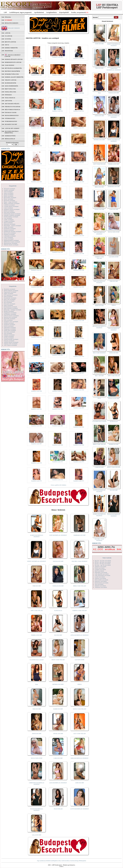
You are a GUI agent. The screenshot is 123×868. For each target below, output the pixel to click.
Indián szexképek (9, 227)
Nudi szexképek (8, 296)
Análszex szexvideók (100, 567)
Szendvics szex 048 (79, 320)
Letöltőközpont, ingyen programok (20, 12)
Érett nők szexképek (9, 212)
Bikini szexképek (9, 196)
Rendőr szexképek (9, 311)
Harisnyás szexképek (10, 224)
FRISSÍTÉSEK (9, 51)
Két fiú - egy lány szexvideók (103, 562)
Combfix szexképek (9, 205)
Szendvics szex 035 (58, 252)
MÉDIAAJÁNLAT (10, 139)
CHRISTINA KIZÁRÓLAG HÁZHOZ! (37, 783)
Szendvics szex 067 (36, 444)
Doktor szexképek (9, 211)
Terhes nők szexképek (10, 330)
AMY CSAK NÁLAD (37, 610)
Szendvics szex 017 (58, 146)
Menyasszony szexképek (11, 243)
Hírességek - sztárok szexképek (12, 226)
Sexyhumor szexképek (10, 314)
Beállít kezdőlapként (52, 861)
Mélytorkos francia (12, 110)
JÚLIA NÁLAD (58, 809)
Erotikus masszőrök (12, 71)
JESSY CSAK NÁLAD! (58, 660)
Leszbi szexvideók (100, 577)
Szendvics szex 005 (58, 75)
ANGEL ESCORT (58, 734)
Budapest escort (11, 124)
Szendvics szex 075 (79, 481)
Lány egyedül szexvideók (102, 574)
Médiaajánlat (82, 861)
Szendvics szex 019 (36, 164)
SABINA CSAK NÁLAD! (80, 610)
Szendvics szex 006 (79, 75)
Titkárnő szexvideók (100, 586)
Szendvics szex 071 (58, 462)
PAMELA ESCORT (37, 635)
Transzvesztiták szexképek (11, 339)
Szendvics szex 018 (79, 144)
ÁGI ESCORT (58, 635)
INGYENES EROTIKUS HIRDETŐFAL (12, 132)
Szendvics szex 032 (58, 236)
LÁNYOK (7, 33)
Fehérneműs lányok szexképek (12, 214)
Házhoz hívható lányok (14, 59)
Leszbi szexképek (9, 239)
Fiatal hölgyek (10, 92)
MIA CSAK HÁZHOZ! (99, 353)
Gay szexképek (8, 218)
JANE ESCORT (80, 783)
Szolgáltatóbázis (51, 12)
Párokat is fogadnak (13, 107)
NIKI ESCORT (37, 709)
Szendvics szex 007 (36, 92)
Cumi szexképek (8, 208)
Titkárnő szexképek (9, 335)
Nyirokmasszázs (11, 121)
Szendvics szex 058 (36, 391)
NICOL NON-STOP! (37, 758)
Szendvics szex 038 (58, 270)
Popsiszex (8, 95)
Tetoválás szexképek (10, 332)
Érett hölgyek (10, 89)
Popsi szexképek (8, 305)
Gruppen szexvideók (100, 569)
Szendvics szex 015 (79, 128)
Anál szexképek (8, 192)
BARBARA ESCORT (80, 535)
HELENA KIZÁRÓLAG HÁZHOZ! (99, 327)
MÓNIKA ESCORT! (58, 684)
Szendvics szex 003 (79, 58)
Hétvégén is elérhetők (13, 68)
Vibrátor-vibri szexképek (11, 344)
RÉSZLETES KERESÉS (11, 23)
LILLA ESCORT (37, 835)
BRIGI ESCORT (99, 187)
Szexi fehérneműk (11, 86)
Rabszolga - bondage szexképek (13, 310)
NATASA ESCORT (58, 561)
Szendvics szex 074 (58, 480)
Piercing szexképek (9, 301)
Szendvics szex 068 (58, 445)
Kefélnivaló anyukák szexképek (13, 231)
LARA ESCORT (58, 758)
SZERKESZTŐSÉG (10, 136)
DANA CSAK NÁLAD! (80, 709)
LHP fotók (8, 101)
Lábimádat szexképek (10, 236)
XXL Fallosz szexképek (10, 345)
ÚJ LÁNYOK (8, 36)
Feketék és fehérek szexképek (12, 215)
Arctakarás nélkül (12, 104)
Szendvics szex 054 (79, 356)
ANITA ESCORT (37, 734)
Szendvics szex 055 (36, 373)
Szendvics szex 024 (79, 182)
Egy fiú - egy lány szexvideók (103, 561)
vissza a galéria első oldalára (58, 485)
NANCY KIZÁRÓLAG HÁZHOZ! (114, 45)
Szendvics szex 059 (58, 391)
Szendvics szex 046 (36, 320)
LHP (5, 12)
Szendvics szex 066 (79, 427)
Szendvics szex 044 (58, 304)
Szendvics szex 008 (58, 92)
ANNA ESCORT (114, 353)
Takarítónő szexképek (10, 327)
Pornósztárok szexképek (10, 307)
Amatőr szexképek (9, 190)
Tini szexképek (8, 333)
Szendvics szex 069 (79, 445)
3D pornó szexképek (9, 189)
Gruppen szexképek (9, 221)
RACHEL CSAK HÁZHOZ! (80, 561)
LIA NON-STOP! (80, 660)
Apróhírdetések (39, 12)
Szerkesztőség (74, 861)
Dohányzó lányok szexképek (12, 209)
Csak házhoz (9, 65)
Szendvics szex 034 (36, 253)
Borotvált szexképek (9, 200)
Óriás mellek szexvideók (101, 580)
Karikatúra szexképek (10, 229)
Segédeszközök (10, 83)
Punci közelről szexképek (11, 308)
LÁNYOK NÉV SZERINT (12, 128)
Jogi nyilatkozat (41, 861)
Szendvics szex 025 (36, 198)
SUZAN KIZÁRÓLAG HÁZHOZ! (37, 810)
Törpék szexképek (9, 336)
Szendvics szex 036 (79, 253)
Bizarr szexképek (9, 199)
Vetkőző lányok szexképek (11, 342)
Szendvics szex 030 (79, 218)
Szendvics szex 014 (58, 128)
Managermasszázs (12, 115)
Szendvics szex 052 (36, 356)
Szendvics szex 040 (36, 287)
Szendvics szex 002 (58, 57)
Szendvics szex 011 (58, 111)
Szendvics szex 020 (58, 162)
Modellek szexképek (10, 289)
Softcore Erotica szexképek (11, 316)
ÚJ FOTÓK (8, 39)
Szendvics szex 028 (36, 218)
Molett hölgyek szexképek (11, 291)
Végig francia (10, 98)
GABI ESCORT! (99, 467)
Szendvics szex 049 (36, 337)
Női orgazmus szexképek (11, 295)
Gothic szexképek (9, 220)
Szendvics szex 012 (79, 111)
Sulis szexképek (8, 320)
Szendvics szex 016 (36, 146)
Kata (37, 684)
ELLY (99, 398)
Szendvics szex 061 (36, 409)
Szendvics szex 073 (36, 481)
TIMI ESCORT (37, 586)
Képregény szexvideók (101, 572)
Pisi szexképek (8, 302)
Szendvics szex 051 (79, 338)
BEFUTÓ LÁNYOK (10, 42)
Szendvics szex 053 (58, 355)
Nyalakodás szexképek (10, 298)
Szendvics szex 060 (79, 390)
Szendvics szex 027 (79, 200)
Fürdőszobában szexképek (11, 217)
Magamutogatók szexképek (11, 240)
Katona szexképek (9, 230)
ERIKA (80, 684)
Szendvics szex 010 (36, 110)
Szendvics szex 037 (36, 270)
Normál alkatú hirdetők (14, 77)
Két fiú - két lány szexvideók (103, 564)
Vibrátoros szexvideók (101, 587)
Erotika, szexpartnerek (79, 12)
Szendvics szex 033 (79, 236)
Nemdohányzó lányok (13, 62)
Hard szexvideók (99, 571)
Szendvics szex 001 (36, 58)
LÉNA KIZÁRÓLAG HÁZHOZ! (80, 635)
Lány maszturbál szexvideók (102, 575)
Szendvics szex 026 (58, 200)
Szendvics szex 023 (58, 182)
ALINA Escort (58, 610)
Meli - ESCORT (99, 376)
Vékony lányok (10, 80)
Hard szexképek (8, 223)
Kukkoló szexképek (9, 234)
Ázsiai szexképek (9, 195)
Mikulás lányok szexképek (11, 245)
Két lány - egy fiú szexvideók (103, 565)
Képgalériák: (13, 186)
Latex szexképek (8, 237)
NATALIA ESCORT (58, 586)
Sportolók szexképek (10, 319)
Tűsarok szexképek (9, 341)
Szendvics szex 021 (79, 162)
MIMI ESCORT (99, 306)
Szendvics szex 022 (36, 182)
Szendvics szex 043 (36, 304)
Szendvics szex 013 (36, 128)
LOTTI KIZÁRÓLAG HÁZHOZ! (80, 809)
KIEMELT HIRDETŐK (11, 48)
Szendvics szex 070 (36, 463)
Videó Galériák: (107, 558)
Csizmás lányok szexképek (11, 206)
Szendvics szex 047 (58, 320)
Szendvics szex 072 (79, 462)
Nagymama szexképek (10, 292)
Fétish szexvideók (100, 568)
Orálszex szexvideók (100, 578)
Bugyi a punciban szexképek (12, 203)
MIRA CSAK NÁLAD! (80, 586)
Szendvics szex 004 (36, 75)
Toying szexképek (9, 338)
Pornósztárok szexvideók (102, 583)
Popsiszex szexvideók (101, 581)
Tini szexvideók (99, 584)
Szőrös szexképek (9, 326)
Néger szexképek (9, 293)
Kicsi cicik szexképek (10, 233)
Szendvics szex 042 (79, 287)
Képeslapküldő (64, 12)
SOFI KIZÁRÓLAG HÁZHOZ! (58, 535)
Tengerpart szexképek (10, 329)
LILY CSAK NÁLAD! (80, 734)
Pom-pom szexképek (10, 304)
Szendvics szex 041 (58, 287)
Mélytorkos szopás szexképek (12, 242)
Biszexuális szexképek (10, 197)
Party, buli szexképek (10, 299)
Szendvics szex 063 (79, 408)
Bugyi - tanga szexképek (11, 202)
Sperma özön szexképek (10, 317)
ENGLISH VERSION (14, 28)
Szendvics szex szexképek (11, 322)
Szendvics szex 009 (79, 93)
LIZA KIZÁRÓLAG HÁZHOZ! (58, 783)
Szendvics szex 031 (36, 236)
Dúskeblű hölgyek (12, 74)
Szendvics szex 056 (58, 373)
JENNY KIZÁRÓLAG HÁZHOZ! (37, 561)
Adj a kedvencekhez (64, 861)
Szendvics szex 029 (58, 216)
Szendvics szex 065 (58, 426)
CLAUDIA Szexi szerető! (37, 660)
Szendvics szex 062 (58, 409)
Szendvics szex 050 (58, 338)
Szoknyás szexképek (10, 324)
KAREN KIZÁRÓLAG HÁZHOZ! (37, 536)
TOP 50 (7, 45)
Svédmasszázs (10, 118)
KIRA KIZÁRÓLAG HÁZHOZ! (80, 758)
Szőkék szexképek (9, 323)
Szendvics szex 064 (36, 426)
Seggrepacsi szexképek (10, 313)
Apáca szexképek (9, 193)
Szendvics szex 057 (79, 373)
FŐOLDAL (8, 17)
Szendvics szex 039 (79, 270)
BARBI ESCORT (58, 709)
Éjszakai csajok (11, 112)
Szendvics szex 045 (79, 304)
